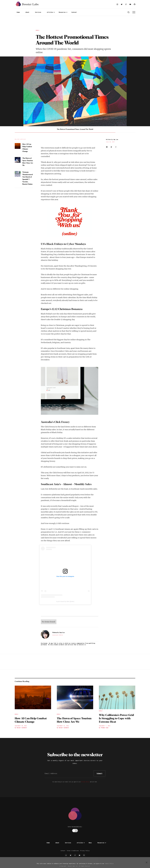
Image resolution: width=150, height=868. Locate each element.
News (90, 843)
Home (18, 12)
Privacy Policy (85, 782)
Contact (74, 12)
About (27, 12)
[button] (51, 12)
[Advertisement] (75, 23)
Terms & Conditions (73, 851)
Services (38, 12)
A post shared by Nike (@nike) (65, 601)
